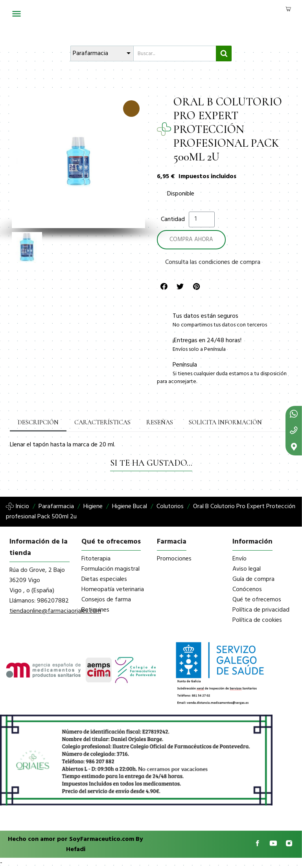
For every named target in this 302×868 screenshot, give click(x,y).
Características (102, 422)
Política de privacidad (261, 610)
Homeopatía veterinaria (113, 590)
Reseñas (160, 422)
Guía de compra (253, 579)
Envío (239, 559)
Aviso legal (247, 569)
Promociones (174, 559)
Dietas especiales (104, 579)
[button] (17, 161)
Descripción (38, 422)
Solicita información (225, 422)
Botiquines (95, 610)
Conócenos (247, 590)
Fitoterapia (96, 559)
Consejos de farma (106, 600)
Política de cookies (257, 620)
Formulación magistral (110, 569)
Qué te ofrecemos (257, 600)
